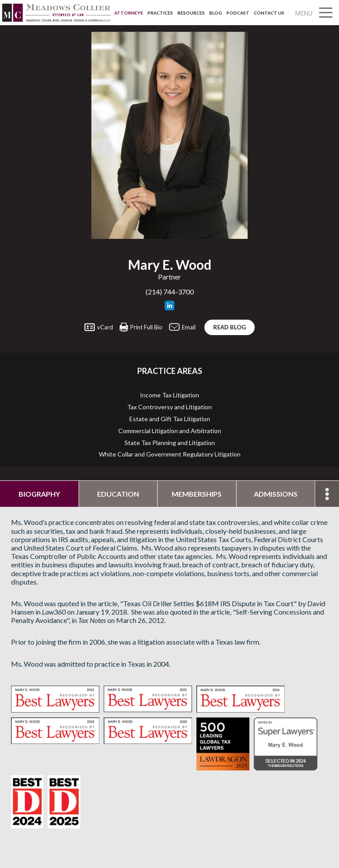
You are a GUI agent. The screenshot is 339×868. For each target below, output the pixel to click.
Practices (160, 13)
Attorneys (129, 13)
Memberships (197, 494)
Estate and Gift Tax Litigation (170, 419)
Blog (216, 13)
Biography (39, 494)
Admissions (276, 494)
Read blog (230, 327)
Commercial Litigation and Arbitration (170, 431)
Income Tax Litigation (169, 395)
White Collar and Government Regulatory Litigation (170, 454)
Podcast (238, 13)
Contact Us (269, 13)
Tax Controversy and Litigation (169, 407)
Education (118, 494)
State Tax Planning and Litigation (170, 443)
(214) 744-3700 (170, 292)
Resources (191, 13)
